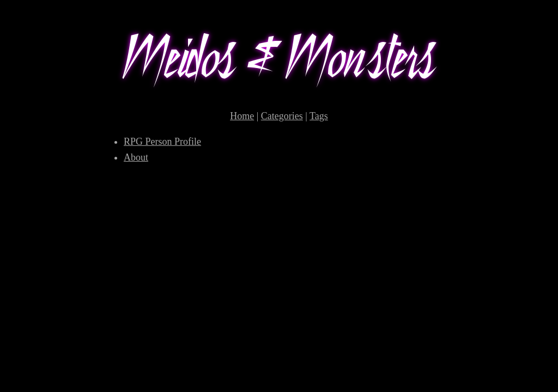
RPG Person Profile (162, 142)
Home (242, 116)
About (136, 157)
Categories (282, 116)
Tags (319, 116)
